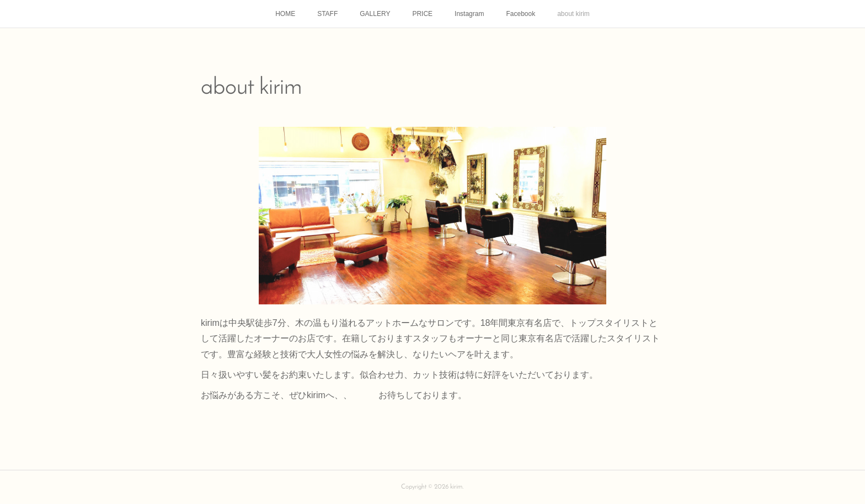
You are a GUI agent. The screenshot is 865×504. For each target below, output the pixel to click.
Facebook (520, 14)
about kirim (573, 14)
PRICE (422, 14)
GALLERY (375, 14)
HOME (285, 14)
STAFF (327, 14)
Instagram (469, 14)
